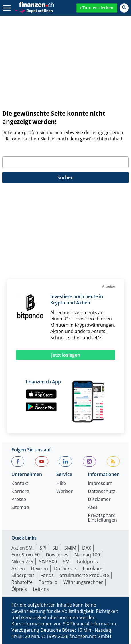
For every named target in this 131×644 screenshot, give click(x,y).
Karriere (20, 492)
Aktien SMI (23, 548)
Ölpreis (19, 589)
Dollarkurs (65, 568)
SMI (67, 562)
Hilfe (61, 484)
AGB (92, 508)
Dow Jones (57, 555)
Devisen (39, 568)
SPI (43, 548)
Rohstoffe (22, 582)
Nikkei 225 (22, 562)
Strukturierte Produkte (84, 575)
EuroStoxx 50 (26, 555)
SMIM (70, 548)
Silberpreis (23, 575)
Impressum (100, 484)
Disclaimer (99, 500)
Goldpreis (87, 562)
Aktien (18, 568)
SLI (55, 548)
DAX (87, 548)
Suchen (65, 177)
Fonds (47, 575)
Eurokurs (93, 568)
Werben (65, 492)
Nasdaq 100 (87, 555)
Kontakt (20, 484)
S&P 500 (48, 562)
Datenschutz (101, 492)
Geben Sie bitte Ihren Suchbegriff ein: (43, 150)
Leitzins (41, 589)
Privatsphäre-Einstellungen (102, 518)
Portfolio (48, 582)
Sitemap (20, 508)
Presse (19, 500)
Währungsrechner (83, 582)
